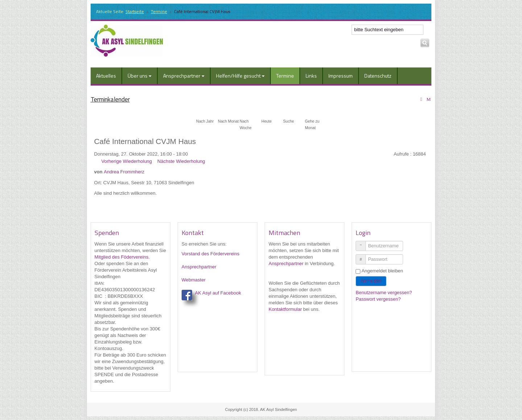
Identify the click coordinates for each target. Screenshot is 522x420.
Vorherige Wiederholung (127, 161)
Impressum (341, 76)
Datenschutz (378, 76)
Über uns (140, 76)
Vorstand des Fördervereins (211, 254)
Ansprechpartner (184, 76)
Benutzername (363, 243)
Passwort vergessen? (378, 299)
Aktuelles (106, 76)
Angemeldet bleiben (382, 271)
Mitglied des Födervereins (122, 257)
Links (311, 76)
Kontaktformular (285, 309)
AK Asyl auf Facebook (218, 293)
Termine (159, 11)
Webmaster (194, 280)
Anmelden (371, 281)
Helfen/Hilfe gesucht (240, 76)
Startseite (135, 11)
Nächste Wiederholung (181, 161)
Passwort (363, 256)
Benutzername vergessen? (384, 293)
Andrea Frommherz (124, 172)
